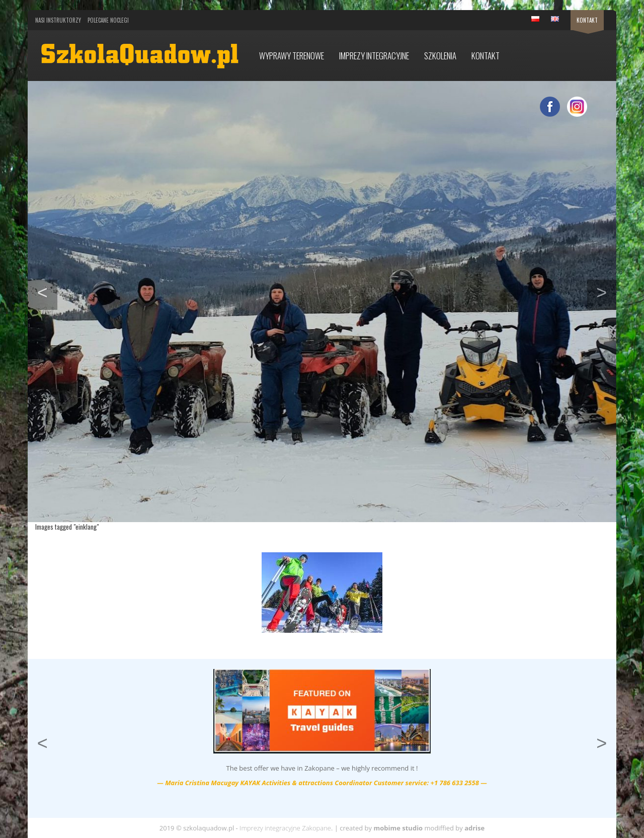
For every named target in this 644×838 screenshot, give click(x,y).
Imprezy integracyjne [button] (374, 56)
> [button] (606, 291)
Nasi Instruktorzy (58, 20)
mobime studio (398, 828)
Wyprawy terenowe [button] (292, 56)
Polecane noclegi (108, 20)
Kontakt (587, 20)
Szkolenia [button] (440, 56)
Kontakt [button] (486, 56)
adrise (474, 828)
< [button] (47, 291)
